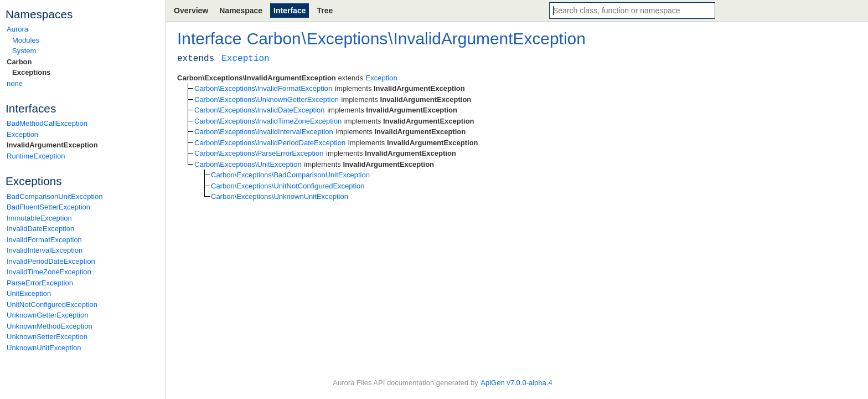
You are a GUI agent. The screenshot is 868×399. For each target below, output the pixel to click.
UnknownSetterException (47, 337)
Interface (290, 11)
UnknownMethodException (50, 326)
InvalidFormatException (44, 240)
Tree (325, 11)
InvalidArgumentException (52, 145)
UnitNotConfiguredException (52, 305)
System (24, 51)
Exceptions (31, 72)
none (15, 83)
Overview (191, 11)
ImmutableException (39, 218)
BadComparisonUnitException (55, 196)
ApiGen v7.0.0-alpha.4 (516, 383)
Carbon (19, 62)
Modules (26, 40)
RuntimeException (36, 156)
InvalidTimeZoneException (49, 272)
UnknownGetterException (47, 315)
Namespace (241, 11)
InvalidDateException (40, 229)
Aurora (17, 29)
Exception (22, 134)
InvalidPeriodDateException (51, 261)
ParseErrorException (40, 283)
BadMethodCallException (47, 123)
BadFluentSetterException (48, 207)
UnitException (29, 293)
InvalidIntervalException (45, 250)
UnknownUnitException (44, 348)
